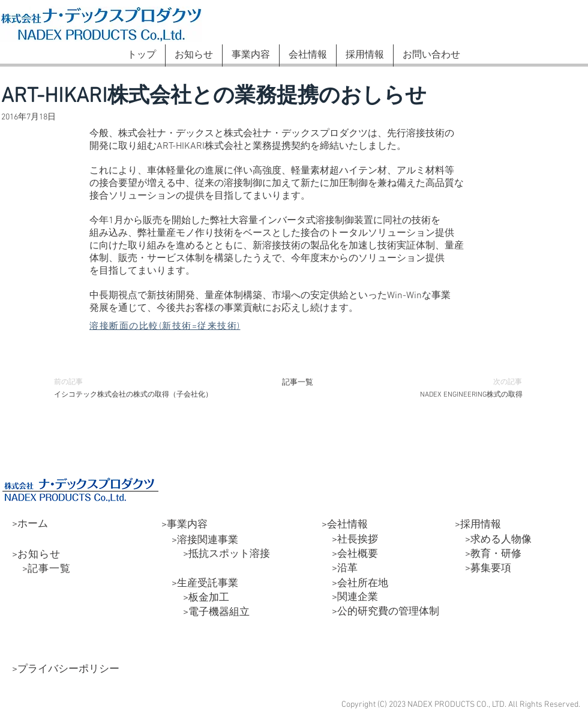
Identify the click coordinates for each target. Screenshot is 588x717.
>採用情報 (478, 525)
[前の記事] (74, 382)
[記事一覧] (298, 382)
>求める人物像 (493, 540)
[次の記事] (502, 382)
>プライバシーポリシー (66, 670)
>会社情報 (345, 525)
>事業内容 (184, 525)
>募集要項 (483, 569)
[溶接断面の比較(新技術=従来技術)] (181, 326)
